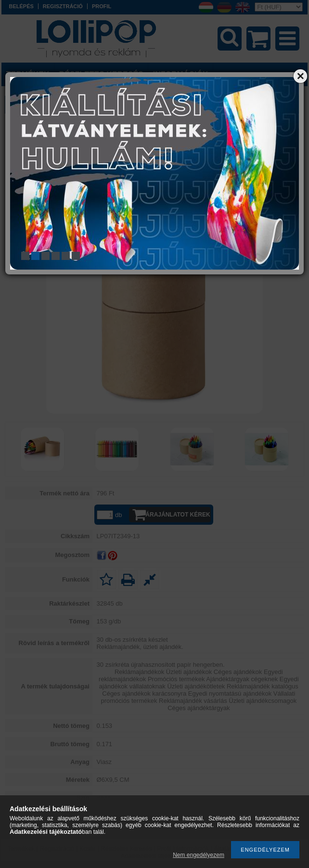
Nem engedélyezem (199, 855)
